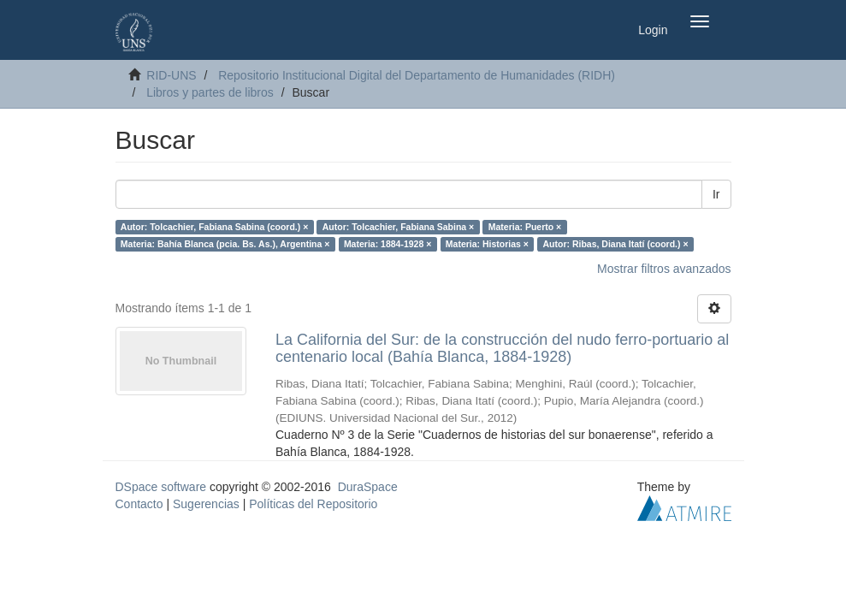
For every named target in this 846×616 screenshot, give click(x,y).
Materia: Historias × (487, 244)
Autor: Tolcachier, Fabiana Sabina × (398, 227)
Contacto (139, 504)
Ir (716, 194)
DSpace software (161, 487)
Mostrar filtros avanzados (664, 269)
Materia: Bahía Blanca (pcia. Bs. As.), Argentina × (225, 244)
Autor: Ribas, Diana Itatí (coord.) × (615, 244)
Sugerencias (206, 504)
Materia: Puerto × (525, 227)
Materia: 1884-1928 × (388, 244)
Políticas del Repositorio (313, 504)
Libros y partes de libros (210, 92)
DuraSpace (368, 487)
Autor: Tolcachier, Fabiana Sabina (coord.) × (214, 227)
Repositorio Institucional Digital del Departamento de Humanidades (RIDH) (417, 75)
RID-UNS (171, 75)
